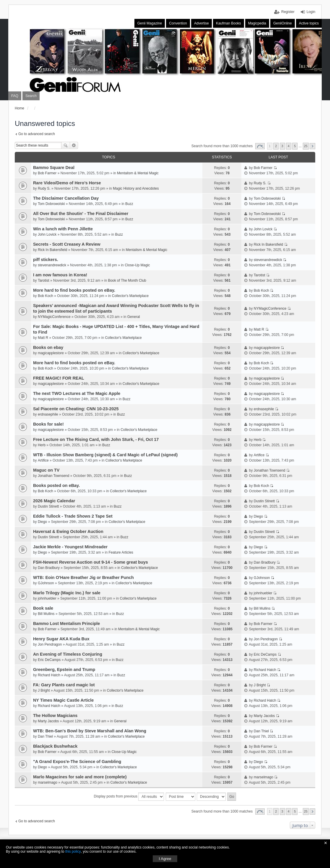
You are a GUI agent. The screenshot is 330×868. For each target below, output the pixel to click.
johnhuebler (47, 598)
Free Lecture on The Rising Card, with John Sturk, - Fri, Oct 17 (96, 439)
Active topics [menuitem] (309, 23)
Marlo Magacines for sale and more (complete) (80, 777)
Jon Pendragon (50, 644)
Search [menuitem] (31, 96)
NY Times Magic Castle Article (63, 700)
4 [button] (289, 146)
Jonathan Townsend (54, 476)
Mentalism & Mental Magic (138, 173)
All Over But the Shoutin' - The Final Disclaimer (81, 214)
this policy (73, 851)
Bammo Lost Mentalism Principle (66, 623)
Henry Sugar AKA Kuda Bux (61, 639)
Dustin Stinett (48, 506)
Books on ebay (48, 347)
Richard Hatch (49, 675)
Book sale (43, 608)
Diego (42, 522)
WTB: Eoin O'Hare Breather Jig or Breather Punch (83, 577)
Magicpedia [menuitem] (257, 23)
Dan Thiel (45, 736)
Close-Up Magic (137, 265)
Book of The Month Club (127, 280)
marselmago (48, 782)
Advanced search (74, 145)
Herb (42, 445)
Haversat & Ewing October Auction (68, 531)
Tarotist (44, 280)
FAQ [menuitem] (15, 96)
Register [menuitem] (288, 12)
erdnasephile (48, 414)
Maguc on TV (46, 470)
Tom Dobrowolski (51, 204)
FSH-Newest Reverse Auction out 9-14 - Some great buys (91, 562)
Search (66, 145)
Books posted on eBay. (56, 485)
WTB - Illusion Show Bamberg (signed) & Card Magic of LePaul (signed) (105, 455)
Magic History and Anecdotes (136, 188)
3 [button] (282, 146)
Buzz (129, 204)
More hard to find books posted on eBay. (74, 290)
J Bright (44, 690)
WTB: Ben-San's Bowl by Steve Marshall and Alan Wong (90, 731)
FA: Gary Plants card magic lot (64, 685)
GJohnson (46, 583)
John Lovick (47, 234)
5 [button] (295, 146)
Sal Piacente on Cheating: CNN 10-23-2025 (76, 409)
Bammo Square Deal (54, 168)
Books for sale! (48, 424)
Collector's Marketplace (130, 296)
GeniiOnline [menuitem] (283, 23)
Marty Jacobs (48, 721)
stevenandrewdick (52, 265)
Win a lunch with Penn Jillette (63, 229)
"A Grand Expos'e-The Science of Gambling (77, 762)
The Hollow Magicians (55, 716)
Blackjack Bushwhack (55, 746)
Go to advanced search (37, 134)
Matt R (43, 338)
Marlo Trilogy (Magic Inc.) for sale (67, 593)
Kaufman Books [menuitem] (229, 23)
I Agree (165, 859)
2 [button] (276, 146)
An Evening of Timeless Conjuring (68, 654)
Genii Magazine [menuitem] (150, 23)
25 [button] (306, 146)
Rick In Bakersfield (52, 250)
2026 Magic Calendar (54, 501)
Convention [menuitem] (178, 23)
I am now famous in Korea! (60, 275)
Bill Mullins (46, 614)
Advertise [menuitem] (201, 23)
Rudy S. (44, 188)
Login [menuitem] (311, 12)
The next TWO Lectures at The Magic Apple (77, 393)
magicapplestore (51, 353)
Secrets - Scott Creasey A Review (67, 244)
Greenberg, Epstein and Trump (64, 670)
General (134, 317)
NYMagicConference (54, 317)
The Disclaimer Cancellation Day (66, 198)
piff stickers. (46, 260)
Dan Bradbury (49, 568)
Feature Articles (121, 552)
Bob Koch (45, 296)
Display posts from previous (129, 797)
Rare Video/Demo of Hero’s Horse (67, 183)
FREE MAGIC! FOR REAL (59, 378)
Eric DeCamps (49, 660)
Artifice (43, 460)
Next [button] (312, 146)
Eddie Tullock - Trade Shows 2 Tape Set (73, 516)
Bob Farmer (47, 173)
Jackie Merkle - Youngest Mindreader (70, 547)
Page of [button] (260, 146)
